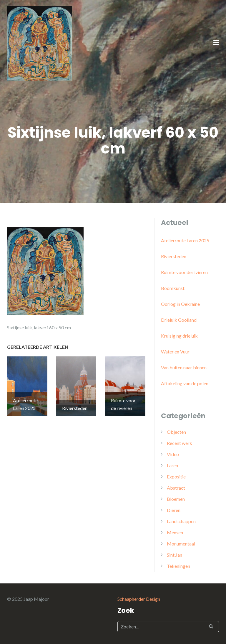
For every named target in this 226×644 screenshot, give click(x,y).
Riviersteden (174, 256)
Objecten (176, 432)
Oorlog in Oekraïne (180, 304)
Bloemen (176, 499)
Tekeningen (178, 566)
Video (173, 454)
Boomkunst (173, 288)
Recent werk (180, 443)
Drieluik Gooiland (179, 320)
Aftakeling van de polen (185, 383)
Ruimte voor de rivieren (184, 272)
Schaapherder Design (139, 599)
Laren (172, 465)
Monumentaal (181, 544)
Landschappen (181, 521)
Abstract (176, 488)
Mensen (175, 532)
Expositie (176, 477)
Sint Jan (175, 555)
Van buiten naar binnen (184, 367)
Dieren (174, 510)
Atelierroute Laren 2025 (185, 240)
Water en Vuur (175, 352)
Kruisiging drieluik (179, 336)
